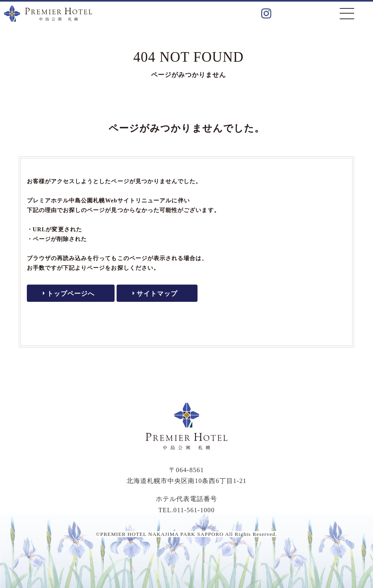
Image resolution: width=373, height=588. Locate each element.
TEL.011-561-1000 (186, 510)
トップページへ (71, 294)
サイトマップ (157, 294)
